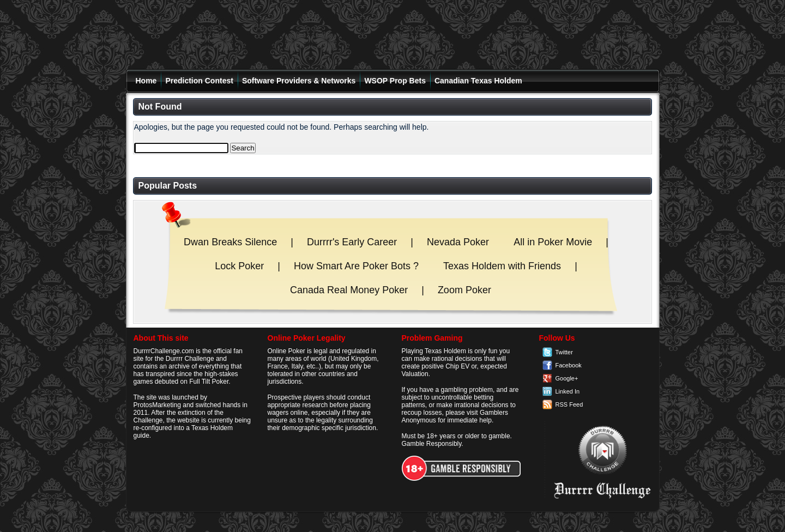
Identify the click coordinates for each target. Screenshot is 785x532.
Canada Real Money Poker (349, 290)
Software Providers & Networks (299, 81)
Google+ (567, 378)
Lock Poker (239, 266)
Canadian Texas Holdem (478, 81)
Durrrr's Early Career (352, 242)
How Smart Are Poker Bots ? (356, 266)
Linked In (568, 391)
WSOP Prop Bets (395, 81)
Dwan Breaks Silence (230, 242)
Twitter (564, 352)
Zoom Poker (464, 290)
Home (146, 81)
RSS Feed (569, 404)
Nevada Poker (458, 242)
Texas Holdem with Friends (502, 266)
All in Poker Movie (553, 242)
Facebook (569, 365)
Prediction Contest (199, 81)
